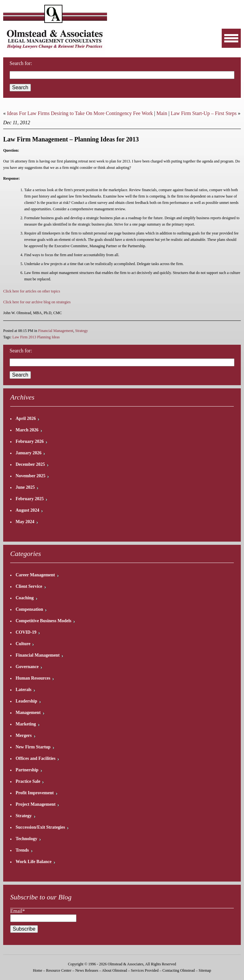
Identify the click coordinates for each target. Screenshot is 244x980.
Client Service (29, 586)
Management (28, 713)
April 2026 (26, 418)
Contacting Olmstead (179, 970)
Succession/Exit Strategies (40, 827)
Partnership (27, 770)
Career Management (35, 575)
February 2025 (30, 499)
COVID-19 (26, 632)
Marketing (26, 724)
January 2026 (29, 453)
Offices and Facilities (36, 758)
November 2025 (30, 476)
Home (37, 970)
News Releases (87, 970)
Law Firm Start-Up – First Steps (204, 113)
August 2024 (27, 510)
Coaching (25, 598)
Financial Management (56, 331)
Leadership (26, 701)
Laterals (24, 690)
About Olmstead (115, 970)
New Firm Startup (33, 747)
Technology (26, 839)
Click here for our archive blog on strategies (37, 302)
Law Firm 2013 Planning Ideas (36, 337)
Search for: (21, 63)
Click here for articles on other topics (32, 291)
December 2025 (30, 464)
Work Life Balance (34, 862)
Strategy (82, 331)
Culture (23, 644)
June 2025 (25, 487)
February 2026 (30, 441)
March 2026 (27, 430)
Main (162, 113)
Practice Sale (28, 781)
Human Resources (33, 678)
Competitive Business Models (43, 621)
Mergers (24, 735)
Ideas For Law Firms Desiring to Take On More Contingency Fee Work (80, 113)
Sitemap (205, 970)
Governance (27, 667)
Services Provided (145, 970)
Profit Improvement (35, 793)
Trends (22, 850)
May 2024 (25, 522)
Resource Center (59, 970)
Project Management (36, 804)
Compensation (29, 609)
